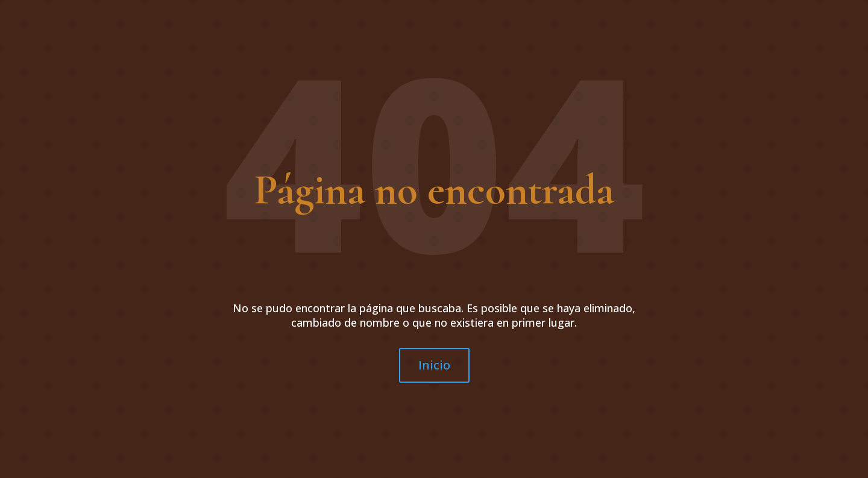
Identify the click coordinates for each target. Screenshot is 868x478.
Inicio (434, 365)
